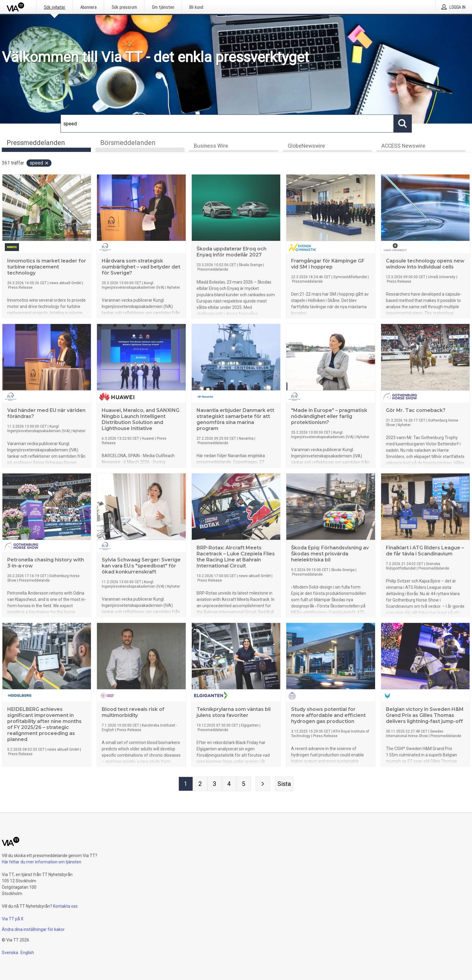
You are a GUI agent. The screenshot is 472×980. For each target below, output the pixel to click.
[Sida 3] (215, 784)
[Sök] (227, 124)
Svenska (10, 953)
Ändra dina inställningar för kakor (33, 929)
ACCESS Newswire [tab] (403, 146)
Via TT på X (13, 919)
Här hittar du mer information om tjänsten (42, 862)
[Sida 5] (244, 784)
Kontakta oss (65, 906)
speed (39, 163)
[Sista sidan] (284, 784)
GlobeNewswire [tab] (306, 146)
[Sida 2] (200, 784)
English (27, 953)
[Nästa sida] (263, 784)
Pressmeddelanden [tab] (36, 143)
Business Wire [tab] (211, 146)
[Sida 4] (229, 784)
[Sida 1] (186, 784)
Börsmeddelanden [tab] (128, 143)
